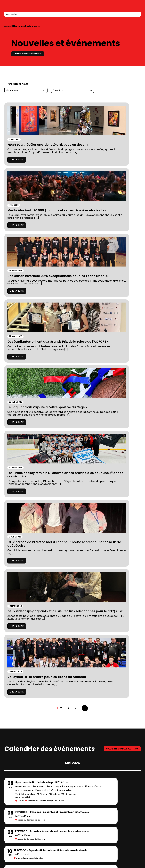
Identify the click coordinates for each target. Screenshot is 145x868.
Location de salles (15, 816)
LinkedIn (133, 859)
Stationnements (14, 804)
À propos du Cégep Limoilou (21, 788)
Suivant (85, 387)
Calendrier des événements (30, 54)
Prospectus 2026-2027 (18, 799)
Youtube (139, 859)
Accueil (8, 26)
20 (77, 387)
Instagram (123, 859)
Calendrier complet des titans (120, 428)
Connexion (132, 7)
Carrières (52, 804)
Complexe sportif (57, 788)
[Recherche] (137, 14)
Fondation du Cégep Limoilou (21, 793)
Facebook (128, 859)
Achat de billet (23, 486)
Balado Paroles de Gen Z (61, 810)
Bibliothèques (55, 793)
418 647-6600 (11, 846)
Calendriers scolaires (59, 799)
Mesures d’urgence (16, 810)
